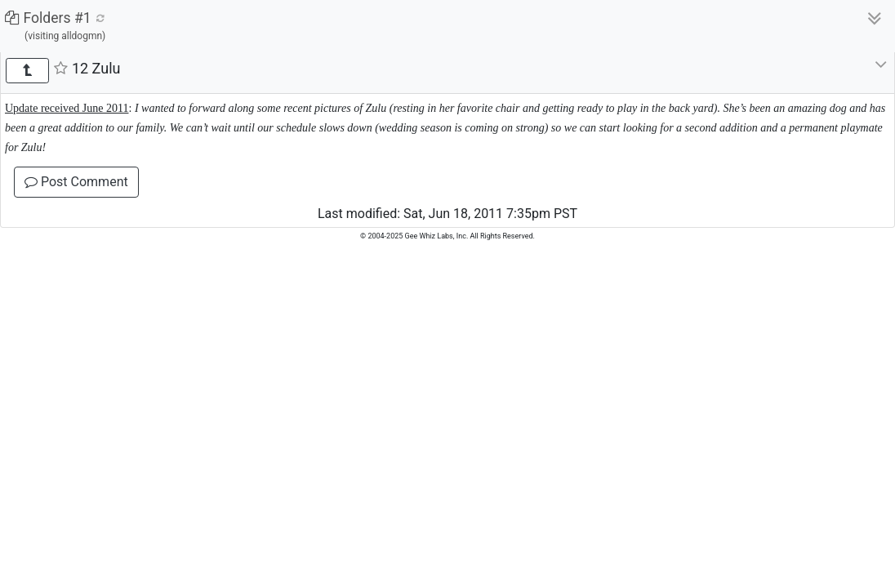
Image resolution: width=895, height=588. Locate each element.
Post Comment (76, 182)
